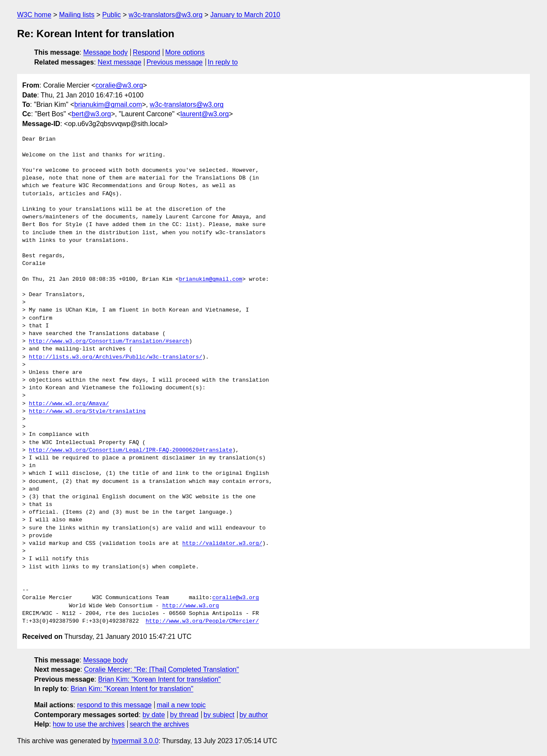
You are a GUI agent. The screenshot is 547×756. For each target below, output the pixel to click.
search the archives (160, 724)
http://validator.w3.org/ (222, 544)
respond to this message (114, 705)
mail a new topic (181, 705)
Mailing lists (77, 15)
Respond (147, 52)
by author (254, 715)
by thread (184, 715)
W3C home (34, 15)
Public (112, 15)
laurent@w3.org (204, 114)
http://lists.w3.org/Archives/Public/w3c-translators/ (116, 357)
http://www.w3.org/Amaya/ (69, 404)
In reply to (223, 62)
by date (153, 715)
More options (185, 52)
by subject (219, 715)
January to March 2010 (245, 15)
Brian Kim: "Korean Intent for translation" (159, 679)
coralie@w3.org (119, 85)
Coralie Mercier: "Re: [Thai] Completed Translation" (162, 669)
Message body (106, 52)
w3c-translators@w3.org (166, 15)
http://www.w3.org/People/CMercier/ (202, 621)
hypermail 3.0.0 (135, 741)
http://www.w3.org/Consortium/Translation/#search (109, 341)
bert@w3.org (91, 114)
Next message (120, 62)
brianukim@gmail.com (108, 104)
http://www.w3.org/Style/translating (87, 412)
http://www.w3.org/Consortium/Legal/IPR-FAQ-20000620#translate (131, 450)
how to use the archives (89, 724)
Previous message (175, 62)
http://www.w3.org (191, 606)
